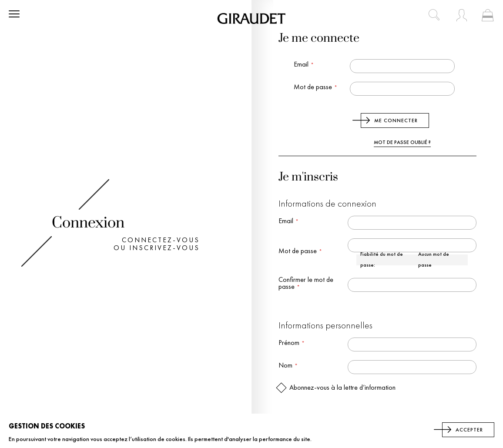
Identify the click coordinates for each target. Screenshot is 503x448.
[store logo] (251, 18)
